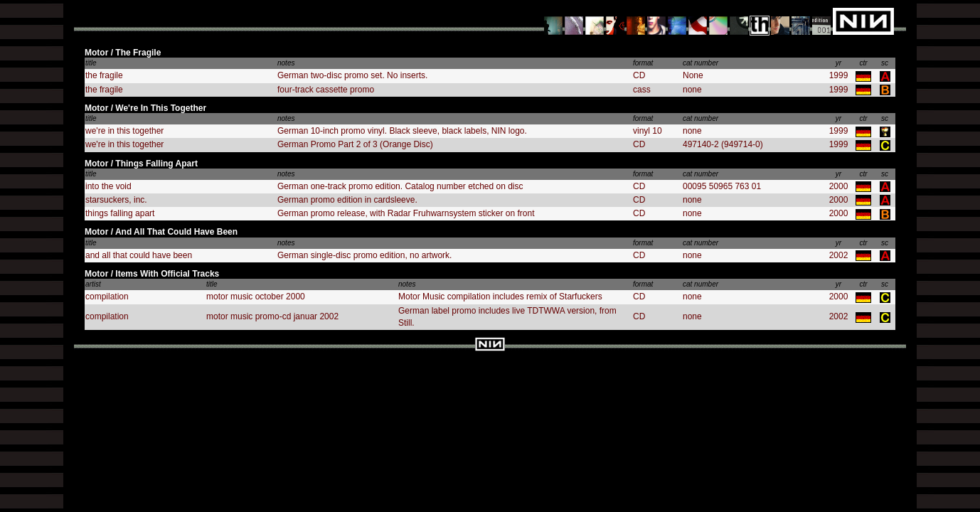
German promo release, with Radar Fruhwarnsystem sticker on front (406, 213)
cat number (701, 63)
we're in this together (124, 131)
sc (885, 63)
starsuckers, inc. (116, 200)
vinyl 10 (648, 131)
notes (286, 63)
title (91, 63)
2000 (839, 186)
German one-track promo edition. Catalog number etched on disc (400, 186)
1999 (839, 75)
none (692, 90)
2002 (839, 255)
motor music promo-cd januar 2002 (272, 316)
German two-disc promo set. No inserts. (352, 75)
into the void (108, 186)
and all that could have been (139, 255)
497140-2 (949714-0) (723, 144)
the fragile (104, 75)
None (693, 75)
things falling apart (120, 213)
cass (642, 90)
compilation (107, 297)
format (643, 63)
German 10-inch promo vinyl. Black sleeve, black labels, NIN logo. (402, 131)
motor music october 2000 (256, 297)
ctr (863, 63)
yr (838, 63)
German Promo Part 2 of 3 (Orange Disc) (355, 144)
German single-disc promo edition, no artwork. (364, 255)
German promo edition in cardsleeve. (347, 200)
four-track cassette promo (326, 90)
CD (639, 75)
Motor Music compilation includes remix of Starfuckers (500, 297)
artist (93, 284)
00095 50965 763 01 (722, 186)
